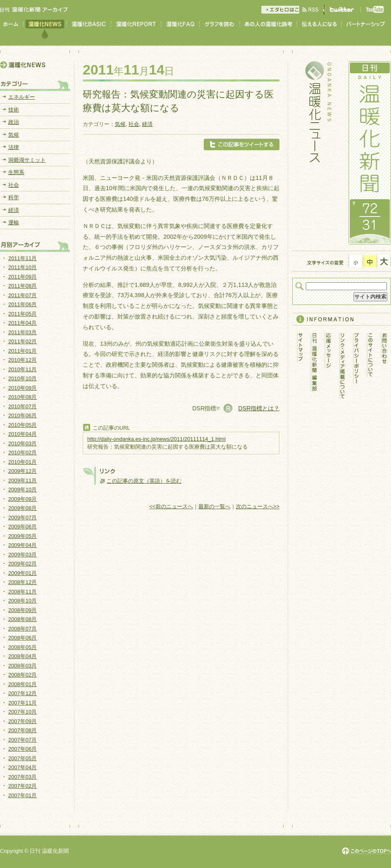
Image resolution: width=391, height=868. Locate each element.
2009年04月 (22, 545)
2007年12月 (22, 693)
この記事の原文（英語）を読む (144, 481)
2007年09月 (22, 721)
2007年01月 (22, 795)
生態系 (16, 172)
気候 (120, 124)
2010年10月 (22, 378)
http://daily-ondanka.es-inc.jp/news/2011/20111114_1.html (156, 439)
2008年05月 (22, 647)
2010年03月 (22, 443)
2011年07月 (22, 295)
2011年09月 (22, 277)
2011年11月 (22, 258)
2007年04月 (22, 767)
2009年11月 (22, 481)
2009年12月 (22, 471)
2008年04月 (22, 656)
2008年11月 (22, 592)
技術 (14, 110)
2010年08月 (22, 397)
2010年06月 (22, 415)
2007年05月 (22, 758)
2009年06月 (22, 527)
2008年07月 (22, 629)
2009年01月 (22, 573)
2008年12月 (22, 582)
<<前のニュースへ (171, 506)
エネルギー (22, 97)
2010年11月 (22, 369)
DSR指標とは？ (259, 408)
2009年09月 (22, 499)
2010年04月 (22, 434)
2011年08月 (22, 286)
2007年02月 (22, 786)
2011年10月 (22, 267)
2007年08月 (22, 730)
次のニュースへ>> (258, 506)
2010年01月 (22, 462)
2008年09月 (22, 610)
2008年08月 (22, 619)
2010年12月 (22, 360)
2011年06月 (22, 304)
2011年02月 (22, 341)
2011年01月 (22, 351)
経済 (147, 124)
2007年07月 (22, 740)
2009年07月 (22, 518)
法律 (14, 147)
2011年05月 (22, 314)
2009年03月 (22, 555)
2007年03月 (22, 777)
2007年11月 (22, 703)
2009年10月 (22, 490)
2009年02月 (22, 564)
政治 (14, 122)
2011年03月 (22, 332)
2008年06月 (22, 638)
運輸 (14, 222)
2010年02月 (22, 453)
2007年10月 (22, 712)
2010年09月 (22, 388)
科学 (14, 197)
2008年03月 (22, 666)
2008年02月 (22, 675)
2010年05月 (22, 425)
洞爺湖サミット (27, 160)
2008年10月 (22, 601)
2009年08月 (22, 508)
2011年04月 (22, 323)
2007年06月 (22, 749)
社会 (134, 124)
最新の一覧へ (214, 506)
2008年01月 (22, 684)
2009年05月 (22, 536)
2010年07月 (22, 406)
